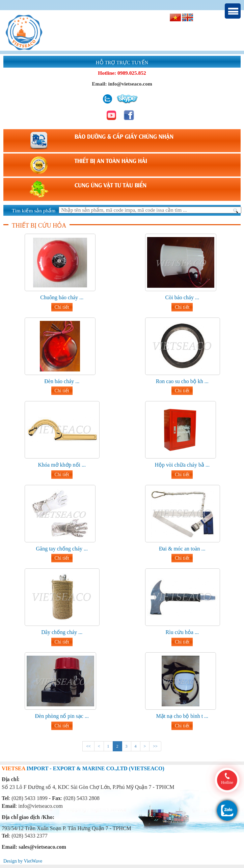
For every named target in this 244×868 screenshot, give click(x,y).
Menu (233, 11)
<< (88, 746)
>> (155, 746)
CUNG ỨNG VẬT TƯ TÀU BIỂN (111, 185)
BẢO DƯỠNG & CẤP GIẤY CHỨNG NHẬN (124, 136)
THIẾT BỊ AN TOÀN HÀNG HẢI (111, 160)
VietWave (33, 861)
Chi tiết (62, 307)
